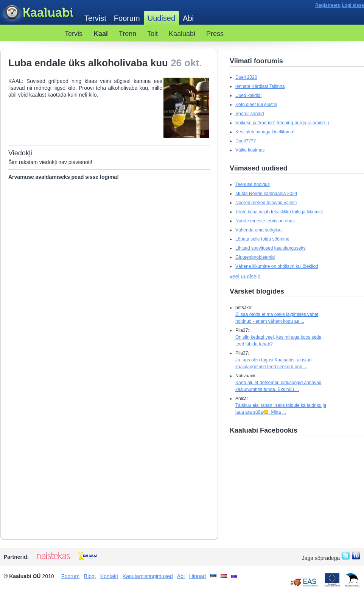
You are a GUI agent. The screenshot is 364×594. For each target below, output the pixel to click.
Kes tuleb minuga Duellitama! (265, 132)
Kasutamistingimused (148, 576)
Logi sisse (353, 5)
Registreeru (328, 5)
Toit (152, 34)
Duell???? (246, 141)
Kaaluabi (38, 13)
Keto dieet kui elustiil (256, 105)
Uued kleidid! (248, 95)
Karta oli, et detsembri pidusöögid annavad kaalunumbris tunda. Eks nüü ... (278, 386)
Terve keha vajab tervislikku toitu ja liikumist (279, 212)
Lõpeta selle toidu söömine (262, 239)
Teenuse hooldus (253, 184)
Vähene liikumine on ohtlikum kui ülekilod (277, 266)
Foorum (127, 18)
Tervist (95, 18)
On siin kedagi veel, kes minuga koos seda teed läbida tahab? (278, 341)
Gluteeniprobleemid (255, 257)
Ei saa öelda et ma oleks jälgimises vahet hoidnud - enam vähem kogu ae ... (277, 318)
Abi (188, 18)
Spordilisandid (250, 114)
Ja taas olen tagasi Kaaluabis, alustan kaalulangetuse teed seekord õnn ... (273, 363)
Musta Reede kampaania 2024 (266, 194)
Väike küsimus (250, 150)
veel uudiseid (245, 277)
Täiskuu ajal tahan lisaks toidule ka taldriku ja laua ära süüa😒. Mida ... (281, 409)
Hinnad (198, 576)
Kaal (101, 34)
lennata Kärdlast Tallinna (260, 86)
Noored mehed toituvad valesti (266, 203)
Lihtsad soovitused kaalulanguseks (270, 248)
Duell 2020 (246, 77)
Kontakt (109, 576)
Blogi (90, 576)
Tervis (74, 34)
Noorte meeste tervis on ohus (265, 221)
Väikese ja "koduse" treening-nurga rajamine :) (282, 123)
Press (215, 34)
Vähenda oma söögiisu (258, 230)
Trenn (128, 34)
